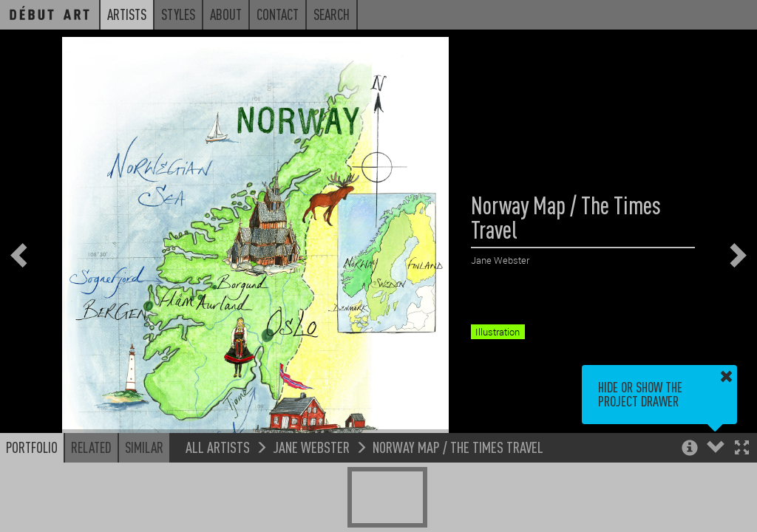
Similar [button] (144, 447)
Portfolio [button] (32, 447)
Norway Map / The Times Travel (458, 447)
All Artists (218, 447)
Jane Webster (311, 447)
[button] (742, 449)
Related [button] (91, 447)
